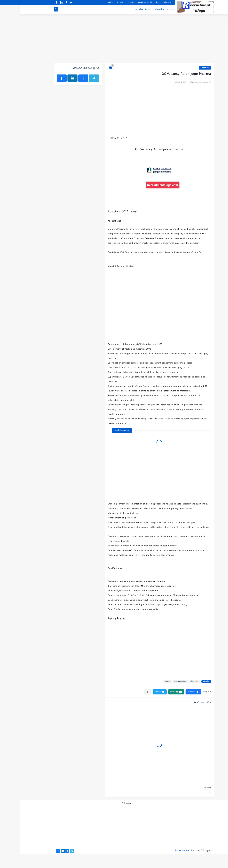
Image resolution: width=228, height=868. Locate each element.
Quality (148, 681)
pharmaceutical (160, 681)
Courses (129, 10)
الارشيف (111, 3)
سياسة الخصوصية (144, 3)
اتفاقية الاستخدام (125, 3)
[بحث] (36, 10)
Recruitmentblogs (163, 851)
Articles (119, 10)
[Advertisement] (114, 40)
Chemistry (185, 68)
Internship (140, 10)
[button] (174, 692)
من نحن (91, 3)
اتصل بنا (101, 3)
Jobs (153, 10)
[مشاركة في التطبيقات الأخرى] (128, 692)
